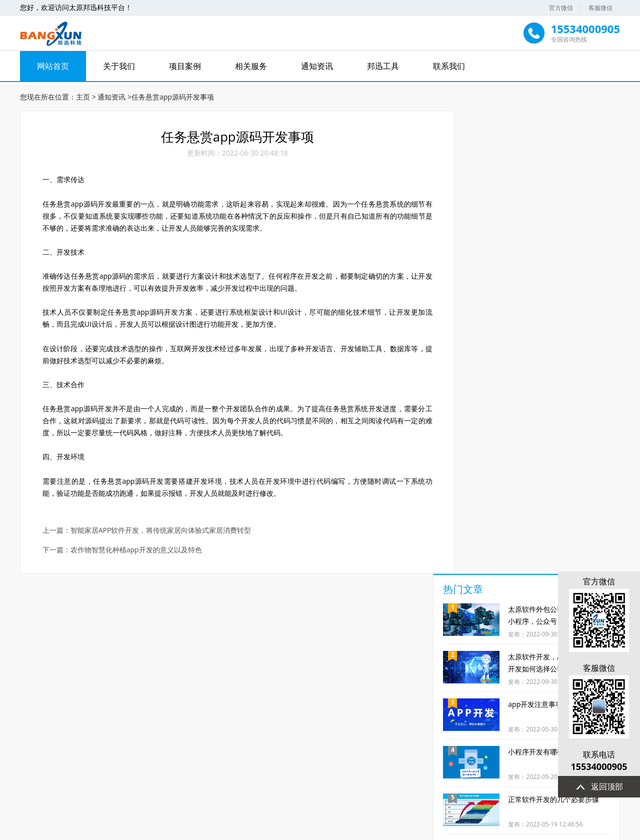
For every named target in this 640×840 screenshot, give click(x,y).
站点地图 (441, 768)
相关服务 (251, 66)
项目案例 (185, 66)
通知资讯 (317, 66)
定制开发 (498, 724)
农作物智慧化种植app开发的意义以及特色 (137, 553)
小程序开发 (213, 724)
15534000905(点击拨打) (285, 786)
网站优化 (427, 724)
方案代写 (355, 724)
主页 (83, 95)
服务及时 (70, 724)
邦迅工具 (383, 66)
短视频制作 (284, 724)
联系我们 (449, 66)
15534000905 (597, 766)
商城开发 (142, 724)
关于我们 (119, 66)
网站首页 (53, 66)
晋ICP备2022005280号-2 (484, 831)
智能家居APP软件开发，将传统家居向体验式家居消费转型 (161, 533)
